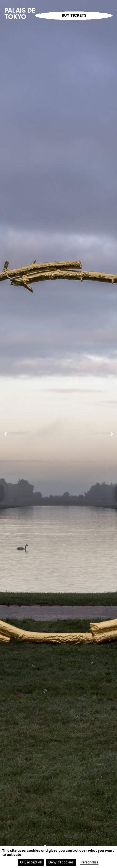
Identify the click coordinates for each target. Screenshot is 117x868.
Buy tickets (74, 15)
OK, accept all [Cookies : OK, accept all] (31, 862)
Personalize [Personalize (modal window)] (89, 862)
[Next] (112, 434)
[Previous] (6, 434)
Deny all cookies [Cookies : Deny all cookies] (61, 862)
